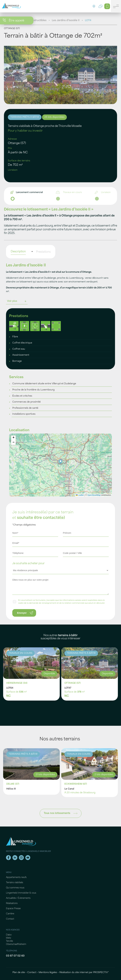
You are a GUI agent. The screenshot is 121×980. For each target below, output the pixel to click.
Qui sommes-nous (15, 888)
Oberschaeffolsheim (16, 944)
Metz (9, 938)
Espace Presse (13, 909)
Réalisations (12, 903)
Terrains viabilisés (14, 883)
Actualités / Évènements (18, 898)
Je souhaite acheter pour (28, 564)
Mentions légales (48, 973)
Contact (10, 919)
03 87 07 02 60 (15, 956)
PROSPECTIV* (101, 973)
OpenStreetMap (94, 495)
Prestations (43, 252)
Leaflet (80, 495)
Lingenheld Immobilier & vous (21, 893)
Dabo (9, 935)
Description (18, 252)
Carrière (10, 914)
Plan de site (19, 973)
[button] (61, 462)
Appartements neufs (16, 877)
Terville (9, 941)
